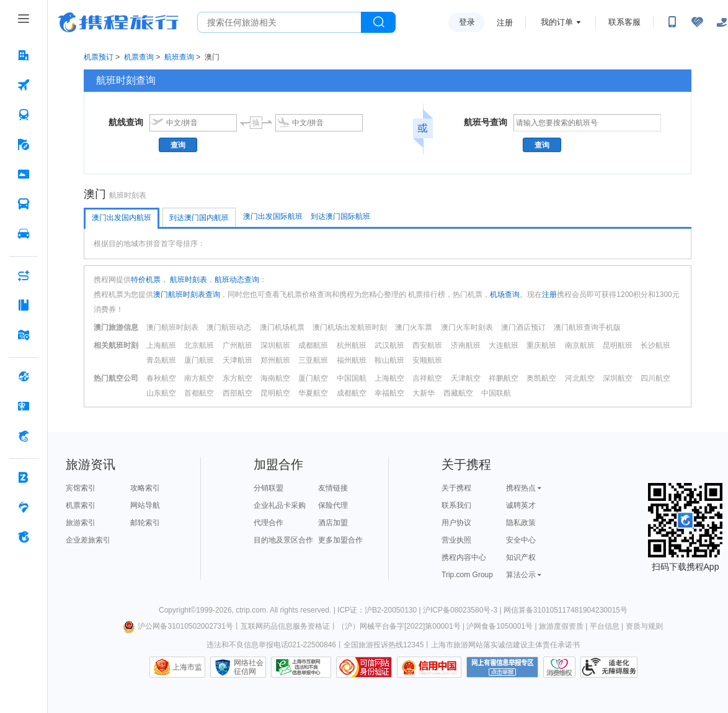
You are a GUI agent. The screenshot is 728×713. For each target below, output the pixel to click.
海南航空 (275, 378)
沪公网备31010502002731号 (178, 626)
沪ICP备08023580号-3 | (463, 610)
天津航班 (237, 360)
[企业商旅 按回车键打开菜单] (24, 477)
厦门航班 (199, 360)
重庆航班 (541, 345)
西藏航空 (458, 393)
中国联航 (496, 393)
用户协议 (456, 523)
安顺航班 (427, 360)
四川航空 (655, 378)
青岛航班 (161, 360)
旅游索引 (81, 523)
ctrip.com (251, 610)
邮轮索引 (145, 523)
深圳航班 (275, 345)
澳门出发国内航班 (122, 218)
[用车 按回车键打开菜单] (24, 234)
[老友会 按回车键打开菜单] (24, 507)
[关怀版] (722, 22)
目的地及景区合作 (283, 540)
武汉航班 (389, 345)
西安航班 (427, 345)
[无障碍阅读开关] (697, 22)
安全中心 (521, 540)
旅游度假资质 (561, 626)
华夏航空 (313, 393)
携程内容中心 (464, 557)
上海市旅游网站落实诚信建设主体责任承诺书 (505, 645)
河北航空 (580, 378)
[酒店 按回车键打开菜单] (24, 55)
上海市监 (187, 667)
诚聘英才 (521, 505)
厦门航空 (313, 378)
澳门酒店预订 (523, 327)
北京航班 (199, 345)
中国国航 (352, 378)
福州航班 (352, 360)
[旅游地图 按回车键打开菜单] (24, 335)
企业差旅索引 (88, 540)
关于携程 (456, 488)
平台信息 (605, 626)
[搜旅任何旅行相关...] (279, 22)
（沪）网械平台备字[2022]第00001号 (399, 626)
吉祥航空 (427, 378)
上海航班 (161, 345)
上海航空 (389, 378)
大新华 (424, 393)
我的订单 (557, 22)
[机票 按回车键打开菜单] (24, 85)
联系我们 (456, 505)
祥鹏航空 (504, 378)
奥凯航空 (541, 378)
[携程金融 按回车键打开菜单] (24, 436)
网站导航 (145, 505)
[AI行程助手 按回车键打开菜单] (24, 275)
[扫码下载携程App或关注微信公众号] (672, 22)
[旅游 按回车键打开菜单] (24, 144)
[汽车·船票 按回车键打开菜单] (24, 204)
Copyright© (177, 610)
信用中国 (429, 667)
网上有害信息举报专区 (502, 667)
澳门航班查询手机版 (587, 327)
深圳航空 (618, 378)
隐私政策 (521, 523)
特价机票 (146, 280)
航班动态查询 (237, 280)
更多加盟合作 (340, 540)
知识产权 (521, 557)
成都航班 (313, 345)
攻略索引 (145, 488)
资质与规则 (644, 626)
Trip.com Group (467, 575)
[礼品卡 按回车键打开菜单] (24, 406)
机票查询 (139, 57)
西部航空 (237, 393)
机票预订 (99, 57)
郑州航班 (275, 360)
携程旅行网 (118, 22)
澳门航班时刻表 (172, 327)
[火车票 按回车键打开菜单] (24, 115)
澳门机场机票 (282, 327)
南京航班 (580, 345)
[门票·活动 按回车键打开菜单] (24, 174)
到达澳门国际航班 (340, 216)
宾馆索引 (81, 488)
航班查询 (179, 57)
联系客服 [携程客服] (624, 22)
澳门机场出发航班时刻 (350, 327)
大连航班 (504, 345)
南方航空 (199, 378)
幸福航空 (389, 393)
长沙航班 (655, 345)
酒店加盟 (333, 523)
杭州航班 (352, 345)
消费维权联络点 (559, 667)
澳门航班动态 (229, 327)
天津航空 (466, 378)
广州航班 (237, 345)
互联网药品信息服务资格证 (285, 626)
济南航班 (466, 345)
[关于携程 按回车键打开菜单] (24, 537)
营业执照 (456, 540)
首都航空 (199, 393)
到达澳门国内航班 (199, 218)
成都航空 (352, 393)
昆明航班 (618, 345)
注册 (505, 23)
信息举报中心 (301, 667)
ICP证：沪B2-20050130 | (380, 610)
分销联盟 (269, 488)
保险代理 (333, 505)
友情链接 (333, 488)
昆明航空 (275, 393)
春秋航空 (161, 378)
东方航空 (237, 378)
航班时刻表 (188, 280)
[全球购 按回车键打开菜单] (24, 376)
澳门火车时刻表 (467, 327)
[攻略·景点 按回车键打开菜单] (24, 305)
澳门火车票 (414, 327)
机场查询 (505, 294)
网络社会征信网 (249, 667)
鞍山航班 (389, 360)
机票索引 (81, 505)
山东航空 (161, 393)
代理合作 (269, 523)
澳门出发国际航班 (273, 216)
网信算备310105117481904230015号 (566, 610)
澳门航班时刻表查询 (187, 294)
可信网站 (364, 667)
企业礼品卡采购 (280, 505)
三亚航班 (313, 360)
